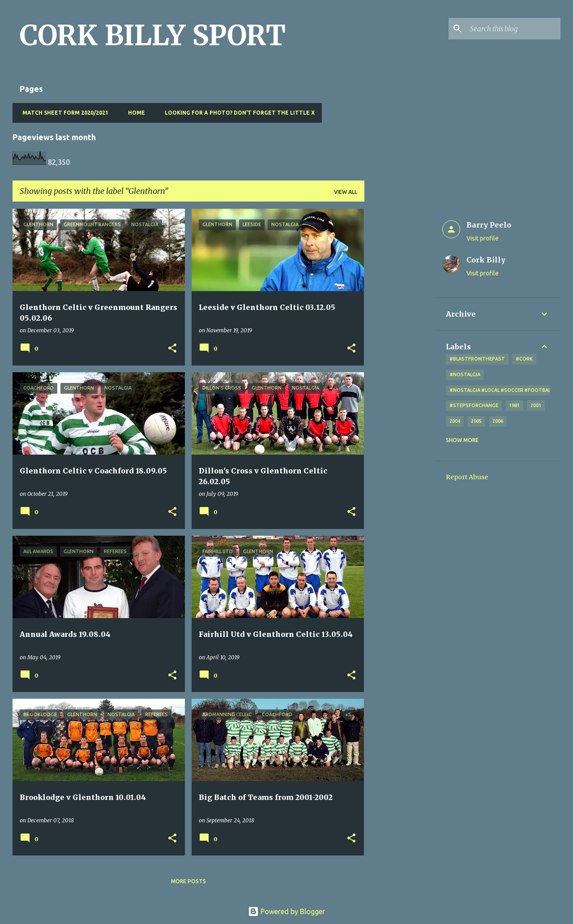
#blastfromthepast (477, 359)
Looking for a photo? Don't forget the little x (237, 113)
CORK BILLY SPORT (153, 35)
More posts (188, 881)
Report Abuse (467, 477)
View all (346, 192)
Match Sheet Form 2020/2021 (63, 113)
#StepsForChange (474, 405)
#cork (524, 359)
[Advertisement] (400, 343)
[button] (172, 349)
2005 (476, 421)
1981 (514, 405)
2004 (455, 421)
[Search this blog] (513, 29)
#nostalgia (465, 374)
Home (134, 113)
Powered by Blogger (286, 911)
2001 (536, 405)
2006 (498, 421)
